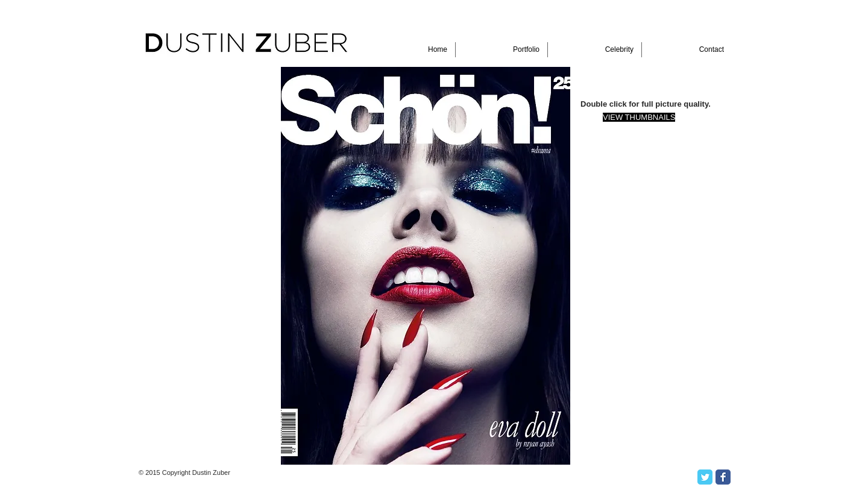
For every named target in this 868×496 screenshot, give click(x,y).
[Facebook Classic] (723, 477)
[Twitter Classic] (705, 477)
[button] (426, 266)
